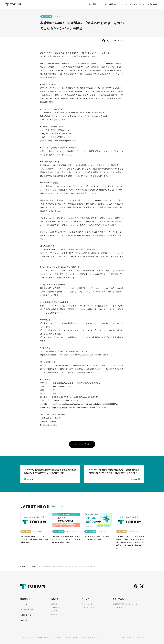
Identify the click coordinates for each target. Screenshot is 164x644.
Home (23, 567)
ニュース (32, 566)
